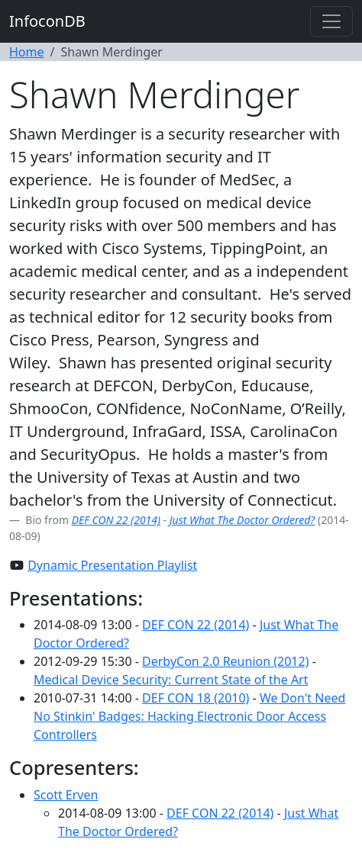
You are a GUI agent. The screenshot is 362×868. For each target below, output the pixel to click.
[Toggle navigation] (331, 21)
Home (27, 52)
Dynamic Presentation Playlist (112, 565)
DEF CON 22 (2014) (116, 520)
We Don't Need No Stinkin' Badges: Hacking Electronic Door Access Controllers (189, 716)
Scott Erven (66, 795)
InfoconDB (47, 21)
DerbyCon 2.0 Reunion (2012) (225, 661)
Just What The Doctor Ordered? (242, 520)
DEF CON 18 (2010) (196, 698)
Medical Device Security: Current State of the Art (171, 680)
